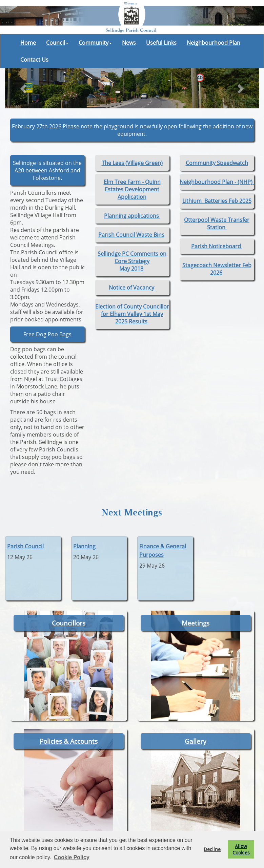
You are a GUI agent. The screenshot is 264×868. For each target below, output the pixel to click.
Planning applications (132, 216)
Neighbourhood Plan (214, 43)
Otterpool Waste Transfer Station (217, 224)
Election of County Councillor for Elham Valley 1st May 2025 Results (132, 314)
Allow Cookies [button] (241, 849)
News (129, 43)
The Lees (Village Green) (132, 163)
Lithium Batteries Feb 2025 (217, 201)
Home (28, 43)
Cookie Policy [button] (72, 857)
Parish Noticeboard (217, 246)
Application (132, 197)
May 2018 (131, 269)
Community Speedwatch (217, 163)
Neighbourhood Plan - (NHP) (217, 182)
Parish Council (25, 546)
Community (95, 43)
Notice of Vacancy (132, 288)
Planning (84, 546)
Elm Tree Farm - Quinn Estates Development (132, 186)
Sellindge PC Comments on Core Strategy (132, 257)
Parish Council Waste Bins (131, 235)
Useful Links (161, 43)
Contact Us (34, 60)
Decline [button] (212, 849)
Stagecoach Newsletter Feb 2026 (217, 269)
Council (57, 43)
